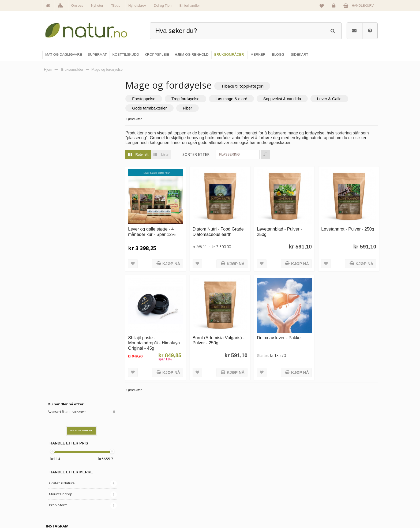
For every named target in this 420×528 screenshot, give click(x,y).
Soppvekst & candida (284, 99)
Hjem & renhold (228, 508)
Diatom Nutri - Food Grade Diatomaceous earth (220, 231)
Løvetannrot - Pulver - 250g (348, 228)
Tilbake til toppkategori (244, 86)
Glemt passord (338, 474)
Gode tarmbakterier (151, 108)
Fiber (189, 108)
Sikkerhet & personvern (345, 508)
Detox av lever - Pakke (280, 337)
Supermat (224, 474)
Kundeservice (338, 485)
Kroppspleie (225, 497)
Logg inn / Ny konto (342, 462)
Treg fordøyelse (187, 99)
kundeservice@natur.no (96, 493)
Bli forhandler (190, 5)
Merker (165, 485)
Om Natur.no (169, 474)
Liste (162, 154)
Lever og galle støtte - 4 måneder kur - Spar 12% (154, 231)
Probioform (58, 187)
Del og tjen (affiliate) (288, 497)
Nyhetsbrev (137, 5)
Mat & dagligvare (229, 462)
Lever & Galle (331, 99)
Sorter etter (198, 154)
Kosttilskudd (226, 485)
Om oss (77, 5)
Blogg (278, 462)
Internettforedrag (286, 485)
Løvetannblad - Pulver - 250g (281, 231)
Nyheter (97, 5)
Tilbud (116, 5)
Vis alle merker (81, 112)
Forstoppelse (146, 99)
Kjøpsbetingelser (340, 497)
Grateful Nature (62, 165)
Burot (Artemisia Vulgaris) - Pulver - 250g (220, 339)
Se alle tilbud (169, 508)
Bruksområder (284, 474)
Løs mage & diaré (233, 99)
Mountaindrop (61, 176)
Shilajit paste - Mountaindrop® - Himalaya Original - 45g (156, 342)
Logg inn (335, 7)
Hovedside (168, 462)
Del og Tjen (163, 5)
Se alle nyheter (171, 497)
